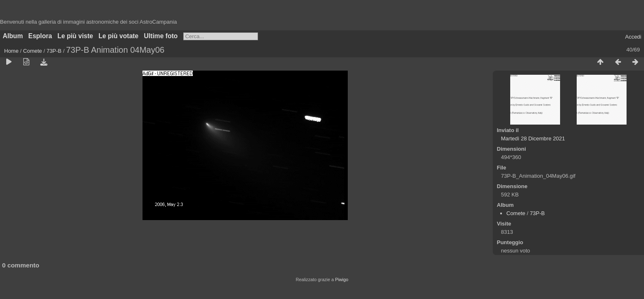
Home (11, 51)
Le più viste (75, 36)
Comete (33, 51)
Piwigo (342, 279)
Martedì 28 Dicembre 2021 (533, 138)
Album (13, 36)
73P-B (54, 51)
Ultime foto (161, 36)
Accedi (633, 37)
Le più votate (118, 36)
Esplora (40, 36)
